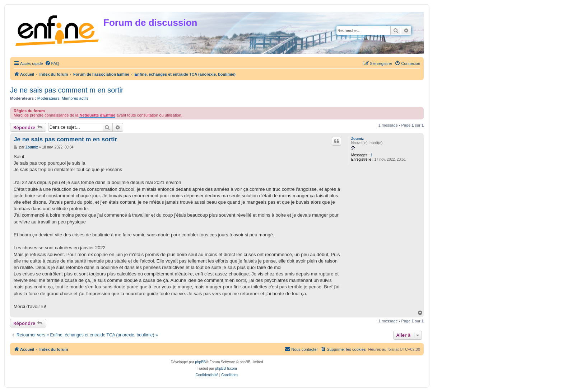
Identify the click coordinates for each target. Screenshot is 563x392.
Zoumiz (357, 139)
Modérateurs (48, 98)
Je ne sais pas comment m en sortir (67, 90)
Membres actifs (75, 98)
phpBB (200, 362)
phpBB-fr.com (226, 369)
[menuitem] (52, 63)
